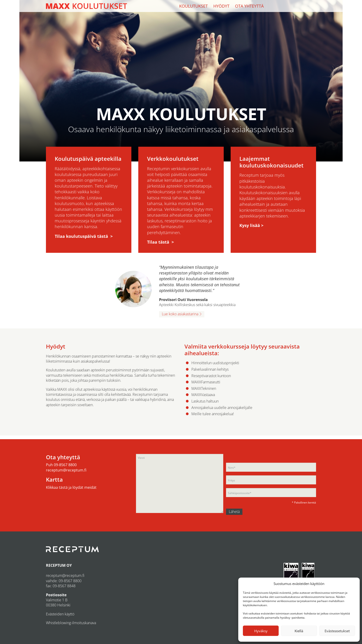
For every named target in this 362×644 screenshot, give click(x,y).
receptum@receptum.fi (66, 470)
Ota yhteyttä (249, 6)
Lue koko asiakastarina (180, 314)
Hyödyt (221, 6)
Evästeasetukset (337, 631)
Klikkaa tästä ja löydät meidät (71, 487)
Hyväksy (261, 631)
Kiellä (299, 631)
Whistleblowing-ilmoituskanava (71, 623)
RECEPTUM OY (59, 565)
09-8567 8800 (65, 465)
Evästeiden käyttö (60, 614)
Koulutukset (193, 6)
